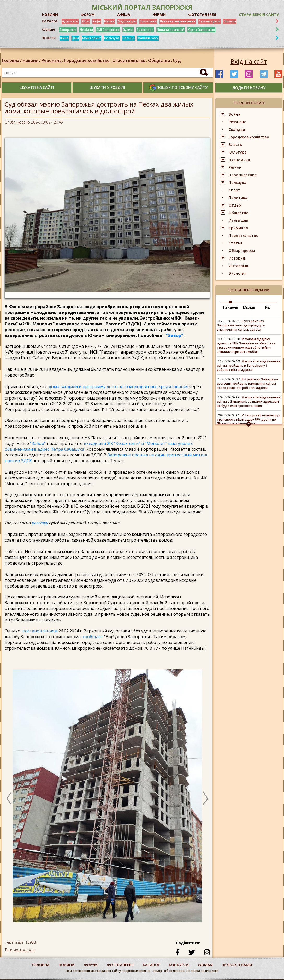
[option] (107, 798)
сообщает (93, 637)
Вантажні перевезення (178, 21)
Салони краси (209, 21)
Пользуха (112, 38)
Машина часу (148, 38)
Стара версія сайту (259, 14)
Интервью (238, 266)
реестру (40, 523)
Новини (30, 60)
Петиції (128, 38)
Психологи (148, 21)
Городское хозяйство (88, 60)
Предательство (244, 235)
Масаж (109, 21)
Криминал (238, 228)
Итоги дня (238, 220)
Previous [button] (9, 798)
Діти (85, 21)
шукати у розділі (107, 87)
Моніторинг (91, 38)
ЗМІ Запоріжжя (108, 30)
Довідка (86, 30)
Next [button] (205, 798)
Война (235, 114)
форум (91, 965)
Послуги (230, 21)
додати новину (249, 88)
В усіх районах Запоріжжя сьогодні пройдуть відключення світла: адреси (241, 325)
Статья (235, 243)
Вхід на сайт (249, 61)
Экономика (239, 160)
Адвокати (70, 21)
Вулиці (128, 30)
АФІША (124, 14)
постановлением (40, 631)
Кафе (97, 21)
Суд (177, 60)
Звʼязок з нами (237, 965)
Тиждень (230, 307)
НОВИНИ (50, 14)
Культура (238, 152)
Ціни (75, 38)
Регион (235, 167)
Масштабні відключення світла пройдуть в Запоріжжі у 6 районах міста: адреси (249, 365)
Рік (267, 307)
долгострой (24, 950)
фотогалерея (120, 965)
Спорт (235, 190)
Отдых (235, 205)
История (237, 258)
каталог (151, 965)
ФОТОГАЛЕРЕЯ (202, 14)
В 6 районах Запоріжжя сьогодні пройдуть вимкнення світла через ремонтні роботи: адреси (247, 383)
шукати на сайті (37, 87)
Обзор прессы (242, 251)
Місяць (249, 307)
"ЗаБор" (174, 335)
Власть (235, 145)
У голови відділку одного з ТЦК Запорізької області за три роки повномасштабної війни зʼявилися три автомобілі (246, 345)
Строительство (130, 60)
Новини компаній (171, 30)
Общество (160, 60)
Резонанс (53, 60)
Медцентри (127, 21)
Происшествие (243, 175)
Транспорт (145, 30)
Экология (238, 273)
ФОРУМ (88, 14)
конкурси (179, 965)
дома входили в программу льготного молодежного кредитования (118, 386)
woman (205, 965)
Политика (238, 198)
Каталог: (50, 21)
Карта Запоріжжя (201, 30)
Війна (64, 38)
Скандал (237, 129)
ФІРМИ (159, 14)
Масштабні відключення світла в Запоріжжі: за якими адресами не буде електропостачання (249, 401)
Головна (11, 60)
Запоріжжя (68, 30)
